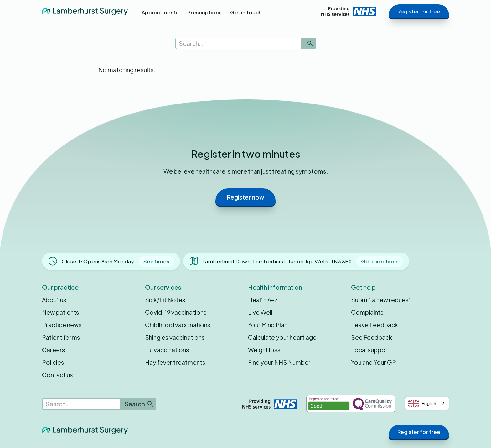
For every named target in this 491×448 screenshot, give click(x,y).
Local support (371, 350)
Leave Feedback (375, 325)
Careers (54, 350)
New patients (61, 312)
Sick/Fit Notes (165, 300)
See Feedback (372, 337)
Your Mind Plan (268, 325)
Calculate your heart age (282, 337)
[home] (85, 11)
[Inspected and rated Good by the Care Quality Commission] (351, 404)
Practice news (62, 325)
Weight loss (264, 350)
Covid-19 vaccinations (176, 312)
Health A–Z (263, 300)
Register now (246, 197)
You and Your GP (374, 362)
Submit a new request (381, 300)
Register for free (419, 11)
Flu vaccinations (167, 350)
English (422, 403)
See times (156, 261)
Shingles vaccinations (175, 337)
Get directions (380, 261)
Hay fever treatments (175, 362)
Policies (53, 362)
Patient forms (61, 337)
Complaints (367, 312)
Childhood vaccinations (178, 325)
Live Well (260, 312)
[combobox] (427, 403)
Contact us (57, 375)
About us (54, 300)
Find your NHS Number (279, 362)
